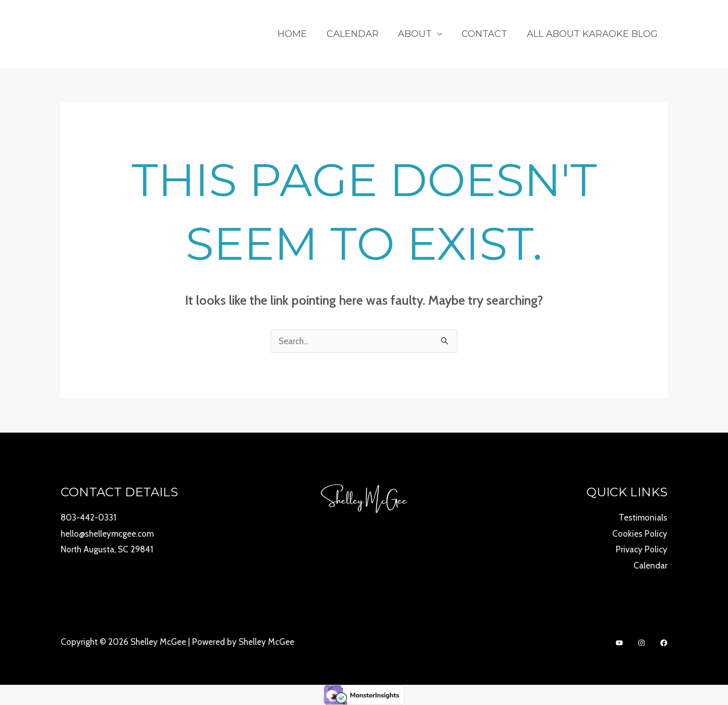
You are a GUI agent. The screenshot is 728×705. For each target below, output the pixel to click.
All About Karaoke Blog (593, 34)
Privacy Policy (642, 549)
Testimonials (643, 518)
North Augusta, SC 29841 (107, 549)
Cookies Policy (640, 534)
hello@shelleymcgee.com (107, 534)
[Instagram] (642, 643)
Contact (486, 34)
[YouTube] (619, 643)
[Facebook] (664, 643)
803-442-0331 (88, 518)
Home (298, 34)
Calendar (357, 34)
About (418, 34)
